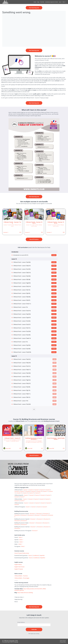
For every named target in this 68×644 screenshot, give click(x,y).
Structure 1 (33, 514)
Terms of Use (63, 641)
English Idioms (18, 565)
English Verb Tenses (19, 567)
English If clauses (19, 569)
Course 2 (31, 490)
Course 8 (28, 491)
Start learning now (34, 8)
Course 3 (37, 490)
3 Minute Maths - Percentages (22, 578)
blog (38, 2)
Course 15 (32, 493)
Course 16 (38, 493)
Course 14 (25, 493)
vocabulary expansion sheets (52, 2)
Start (54, 359)
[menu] (49, 2)
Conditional (36, 555)
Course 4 (42, 490)
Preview (54, 255)
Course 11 (45, 491)
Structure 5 (24, 515)
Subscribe (34, 629)
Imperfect (42, 555)
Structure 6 (31, 515)
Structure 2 (39, 514)
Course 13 (19, 493)
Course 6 (17, 491)
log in (60, 2)
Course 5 (48, 490)
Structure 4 (17, 515)
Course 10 (39, 491)
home (35, 2)
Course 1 (26, 490)
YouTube (42, 2)
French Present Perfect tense (22, 553)
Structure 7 (38, 515)
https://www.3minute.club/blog (25, 593)
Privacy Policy (63, 642)
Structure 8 (44, 515)
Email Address (21, 622)
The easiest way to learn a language (10, 642)
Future (30, 555)
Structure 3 (46, 514)
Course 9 (33, 491)
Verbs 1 (21, 537)
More (64, 2)
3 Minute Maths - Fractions (21, 576)
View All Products (34, 239)
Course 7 (22, 491)
